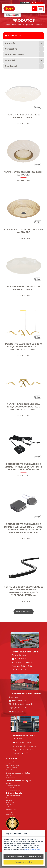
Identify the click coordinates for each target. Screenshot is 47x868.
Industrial (10, 60)
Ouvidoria (9, 800)
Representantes (11, 802)
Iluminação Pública (15, 55)
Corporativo (11, 49)
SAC (7, 798)
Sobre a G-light (11, 761)
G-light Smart (10, 812)
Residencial (11, 66)
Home (7, 25)
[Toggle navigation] (41, 9)
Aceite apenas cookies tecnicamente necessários (23, 856)
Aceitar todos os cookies (24, 862)
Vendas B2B (25, 3)
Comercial (10, 43)
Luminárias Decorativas (13, 786)
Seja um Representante (13, 770)
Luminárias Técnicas (12, 788)
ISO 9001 (9, 763)
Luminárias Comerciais (13, 790)
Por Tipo (8, 775)
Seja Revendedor (37, 3)
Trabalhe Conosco (11, 768)
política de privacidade (32, 850)
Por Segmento (10, 778)
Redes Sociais (10, 805)
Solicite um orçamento (13, 796)
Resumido (9, 783)
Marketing (9, 807)
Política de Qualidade (12, 765)
